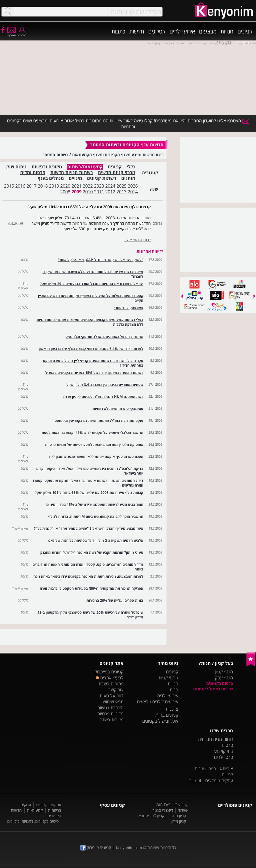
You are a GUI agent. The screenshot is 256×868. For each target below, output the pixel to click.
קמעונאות (35, 810)
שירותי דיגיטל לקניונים (213, 689)
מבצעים (208, 31)
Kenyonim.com (129, 848)
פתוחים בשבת (111, 684)
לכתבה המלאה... (137, 240)
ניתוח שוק (16, 167)
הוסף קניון (224, 672)
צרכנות (172, 709)
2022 (88, 186)
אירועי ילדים (182, 31)
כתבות (118, 31)
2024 (110, 186)
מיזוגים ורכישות (47, 167)
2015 (9, 186)
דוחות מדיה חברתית (215, 739)
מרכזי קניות (168, 678)
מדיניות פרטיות (110, 714)
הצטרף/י (11, 34)
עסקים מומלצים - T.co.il (211, 781)
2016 (20, 186)
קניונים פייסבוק (96, 848)
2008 (65, 192)
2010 (88, 192)
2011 (99, 192)
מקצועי (223, 42)
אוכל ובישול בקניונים (160, 721)
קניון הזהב (178, 816)
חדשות (137, 31)
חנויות (227, 31)
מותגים (128, 178)
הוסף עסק (224, 678)
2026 (133, 186)
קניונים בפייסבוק (109, 672)
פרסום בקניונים (220, 683)
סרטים (227, 745)
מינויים (75, 178)
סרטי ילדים (223, 757)
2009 (76, 192)
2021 (76, 186)
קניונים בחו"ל (166, 715)
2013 (121, 192)
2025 (121, 186)
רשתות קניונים (102, 178)
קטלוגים (157, 31)
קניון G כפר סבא (151, 816)
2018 (43, 186)
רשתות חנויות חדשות (72, 172)
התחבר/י (22, 34)
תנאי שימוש (113, 702)
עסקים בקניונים (49, 805)
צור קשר (116, 690)
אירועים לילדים (165, 702)
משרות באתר (112, 720)
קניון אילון (178, 821)
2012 (110, 192)
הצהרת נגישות (110, 708)
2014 (133, 192)
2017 (31, 186)
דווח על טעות (112, 696)
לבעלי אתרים (110, 678)
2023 (99, 186)
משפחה (244, 42)
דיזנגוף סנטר (163, 810)
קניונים (245, 31)
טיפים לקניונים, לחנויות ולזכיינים (33, 821)
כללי (131, 167)
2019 (54, 186)
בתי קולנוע (223, 751)
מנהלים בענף (51, 178)
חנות (174, 690)
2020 (65, 186)
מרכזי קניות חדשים (117, 172)
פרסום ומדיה (33, 172)
